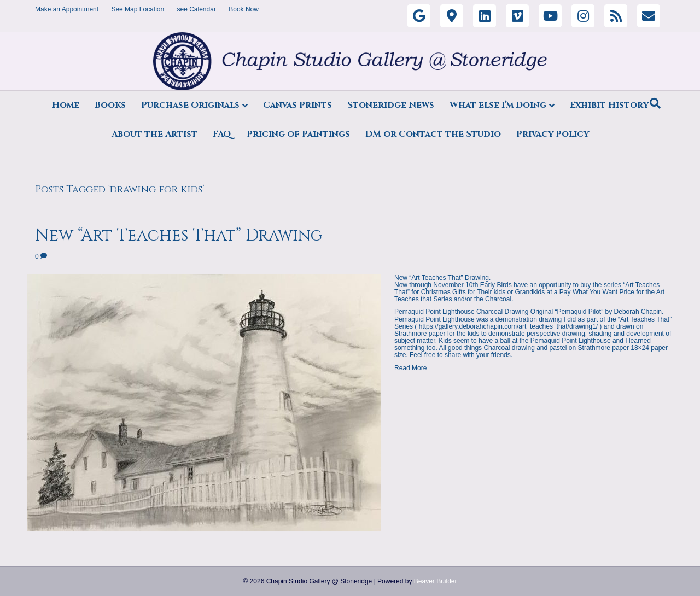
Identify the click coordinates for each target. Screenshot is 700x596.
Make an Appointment (67, 9)
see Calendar (197, 9)
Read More (410, 368)
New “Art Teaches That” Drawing (179, 236)
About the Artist (154, 134)
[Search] (655, 103)
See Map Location (138, 9)
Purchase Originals (190, 105)
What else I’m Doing (498, 105)
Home (66, 105)
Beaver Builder (436, 581)
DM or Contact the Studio (433, 134)
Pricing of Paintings (298, 134)
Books (110, 105)
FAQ (222, 134)
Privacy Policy (553, 134)
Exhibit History (609, 105)
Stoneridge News (391, 105)
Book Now (244, 9)
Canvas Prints (297, 105)
